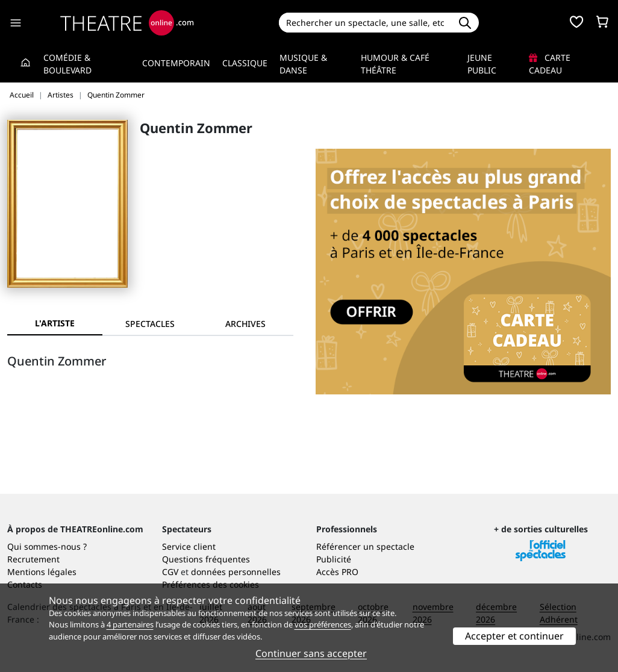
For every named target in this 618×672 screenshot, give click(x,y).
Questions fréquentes (206, 559)
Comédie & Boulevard (67, 64)
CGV (170, 572)
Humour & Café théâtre (395, 64)
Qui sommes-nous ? (47, 546)
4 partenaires (130, 624)
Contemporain (176, 63)
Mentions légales (42, 572)
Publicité (334, 559)
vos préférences (323, 624)
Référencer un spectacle (365, 546)
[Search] (365, 23)
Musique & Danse (303, 64)
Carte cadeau (550, 64)
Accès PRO (337, 572)
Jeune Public (482, 64)
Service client (189, 546)
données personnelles (236, 572)
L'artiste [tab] (55, 323)
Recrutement (33, 559)
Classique (245, 63)
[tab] (150, 324)
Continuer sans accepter (311, 653)
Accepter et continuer (514, 636)
